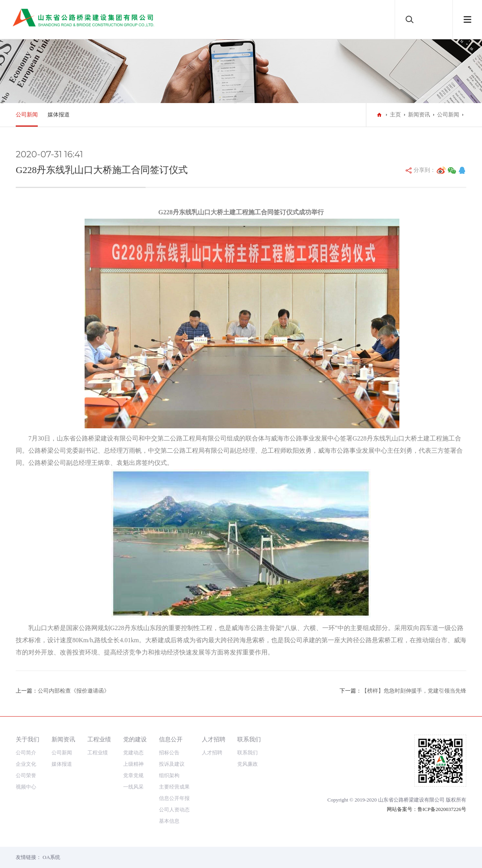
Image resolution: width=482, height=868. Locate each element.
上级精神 (133, 764)
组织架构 (169, 775)
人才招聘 (214, 739)
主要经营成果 (174, 787)
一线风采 (133, 787)
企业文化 (26, 764)
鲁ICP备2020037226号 (442, 809)
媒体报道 (59, 115)
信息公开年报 (174, 798)
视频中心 (26, 787)
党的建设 (135, 739)
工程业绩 (99, 739)
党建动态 (133, 753)
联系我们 (249, 739)
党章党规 (133, 775)
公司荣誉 (26, 775)
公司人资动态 (174, 810)
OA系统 (51, 857)
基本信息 (169, 821)
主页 (395, 115)
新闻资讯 (419, 115)
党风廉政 (247, 764)
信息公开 (171, 739)
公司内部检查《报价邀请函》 (74, 691)
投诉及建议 (172, 764)
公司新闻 (27, 115)
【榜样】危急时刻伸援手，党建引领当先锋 (414, 691)
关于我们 (28, 739)
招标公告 (169, 753)
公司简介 (26, 753)
